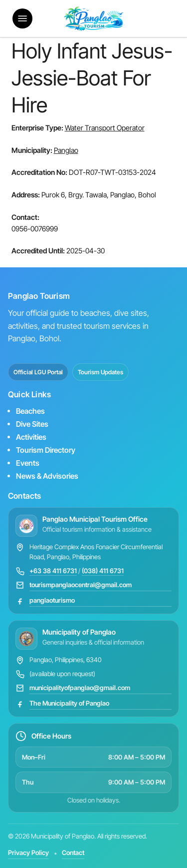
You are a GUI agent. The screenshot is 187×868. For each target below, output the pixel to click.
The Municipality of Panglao (69, 703)
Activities (31, 437)
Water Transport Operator (105, 128)
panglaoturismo (52, 600)
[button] (22, 18)
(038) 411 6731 (103, 571)
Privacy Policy (28, 853)
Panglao (66, 150)
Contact (73, 853)
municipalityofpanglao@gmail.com (80, 688)
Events (28, 463)
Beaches (30, 411)
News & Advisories (47, 476)
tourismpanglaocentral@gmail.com (81, 585)
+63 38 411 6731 (53, 571)
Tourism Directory (46, 450)
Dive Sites (32, 424)
